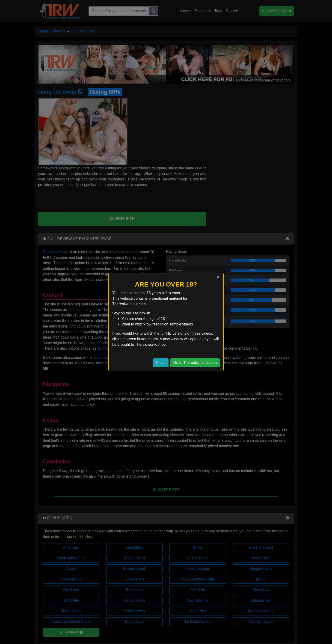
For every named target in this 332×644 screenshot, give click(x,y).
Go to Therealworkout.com (195, 363)
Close (161, 363)
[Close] (218, 277)
